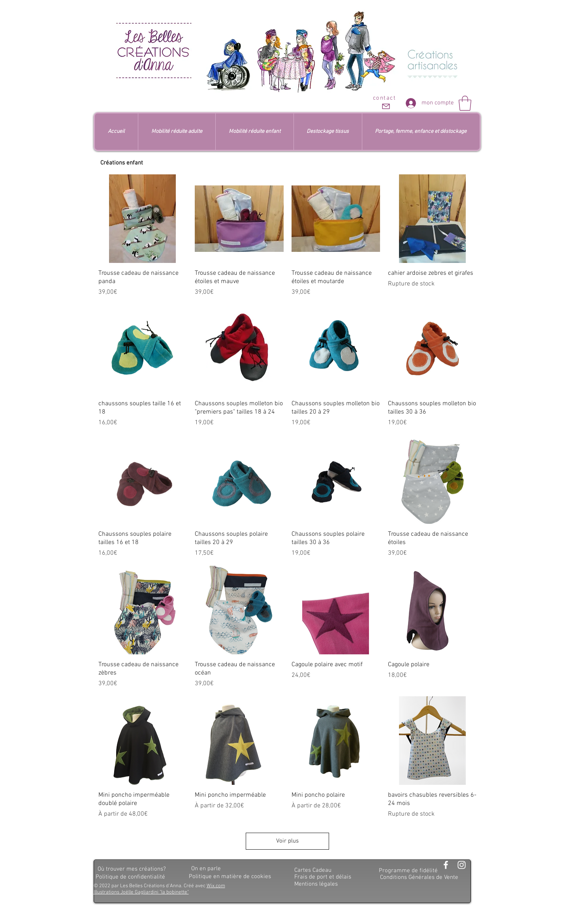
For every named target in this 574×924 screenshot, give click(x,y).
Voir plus (287, 841)
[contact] (385, 103)
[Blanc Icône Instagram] (462, 865)
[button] (465, 103)
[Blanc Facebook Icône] (446, 865)
